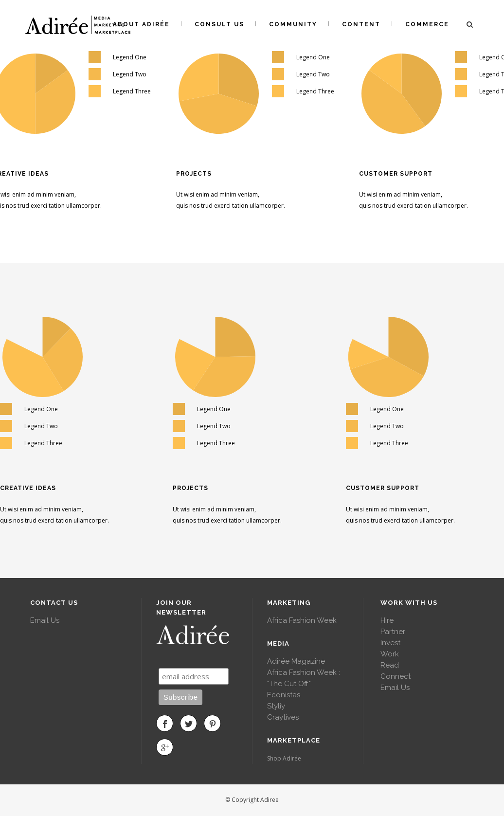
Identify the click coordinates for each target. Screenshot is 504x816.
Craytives (283, 717)
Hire (387, 620)
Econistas (284, 695)
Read (390, 665)
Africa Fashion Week (302, 620)
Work (390, 654)
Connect (396, 676)
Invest (390, 643)
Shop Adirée (284, 758)
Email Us (45, 620)
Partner (393, 632)
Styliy (276, 706)
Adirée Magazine (296, 661)
